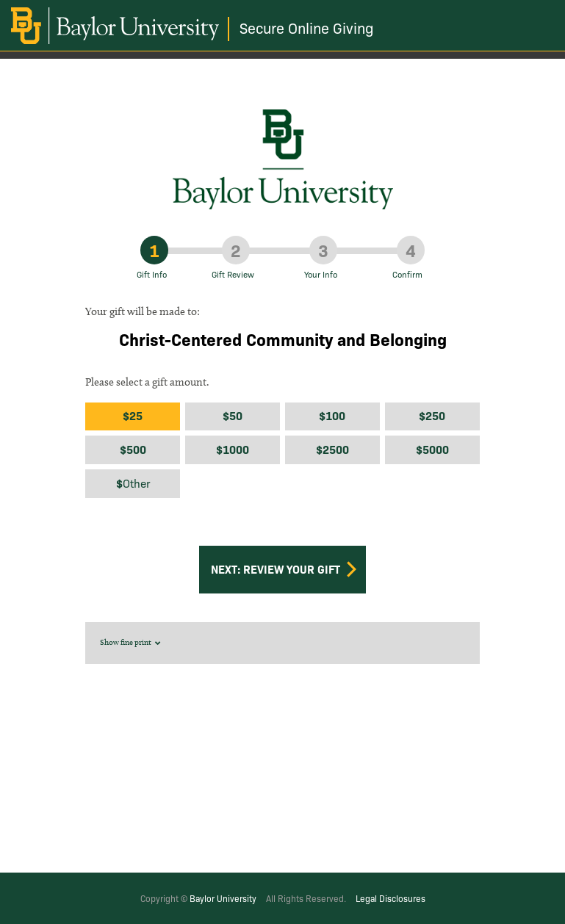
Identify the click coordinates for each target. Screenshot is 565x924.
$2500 (332, 449)
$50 (233, 415)
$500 (133, 449)
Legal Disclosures (391, 898)
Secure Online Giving (307, 28)
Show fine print (132, 642)
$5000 (432, 449)
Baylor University (223, 898)
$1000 (233, 449)
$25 (133, 415)
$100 (332, 415)
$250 (432, 415)
